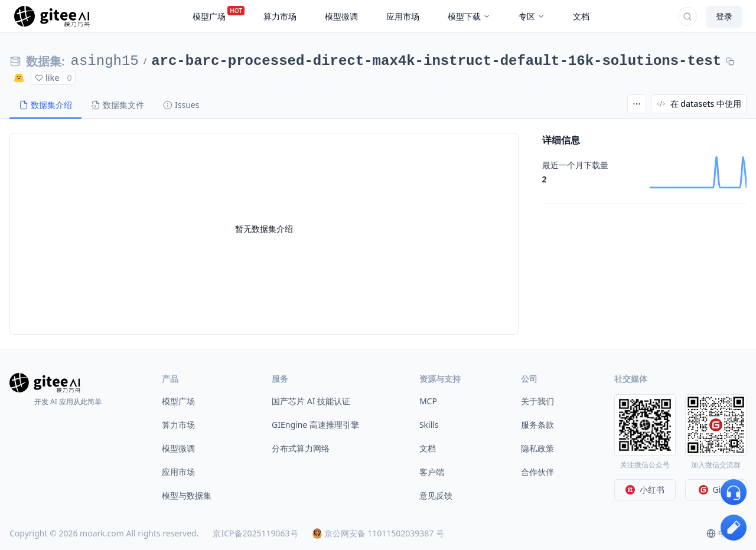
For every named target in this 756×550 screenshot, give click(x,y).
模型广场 (178, 401)
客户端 (432, 472)
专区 (532, 16)
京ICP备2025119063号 (255, 533)
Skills (429, 425)
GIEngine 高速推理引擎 (315, 425)
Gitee (716, 490)
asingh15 (105, 61)
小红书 (645, 490)
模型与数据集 (187, 495)
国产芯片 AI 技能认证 (311, 401)
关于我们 (537, 401)
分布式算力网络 (301, 448)
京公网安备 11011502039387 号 (378, 533)
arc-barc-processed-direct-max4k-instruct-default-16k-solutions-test (436, 61)
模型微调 (178, 448)
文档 (428, 448)
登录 (724, 16)
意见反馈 (436, 495)
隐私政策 (537, 448)
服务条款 (537, 425)
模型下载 (469, 16)
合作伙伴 (537, 472)
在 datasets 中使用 (699, 104)
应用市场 (178, 472)
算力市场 (178, 425)
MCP (428, 401)
